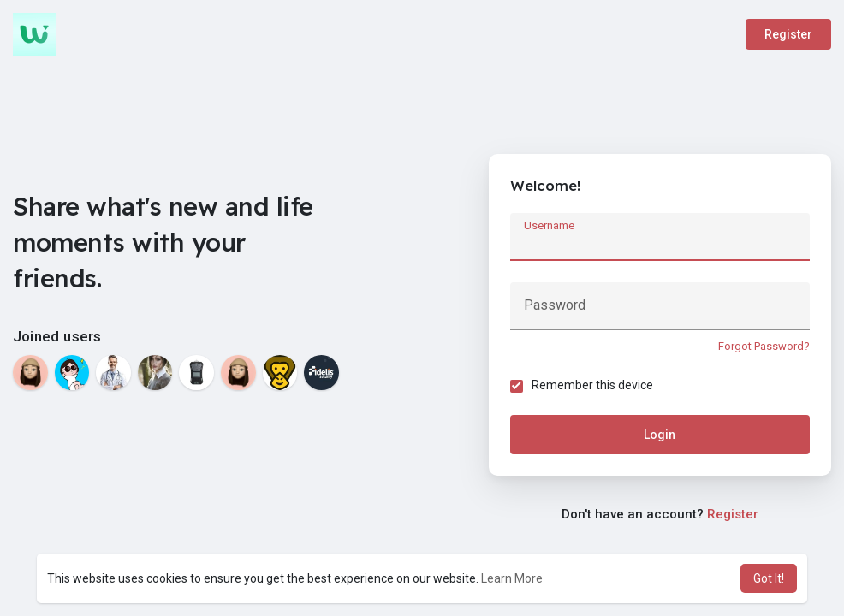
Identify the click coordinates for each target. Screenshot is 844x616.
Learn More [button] (512, 578)
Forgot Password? (764, 346)
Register (788, 34)
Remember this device (592, 385)
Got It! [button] (769, 578)
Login (660, 435)
